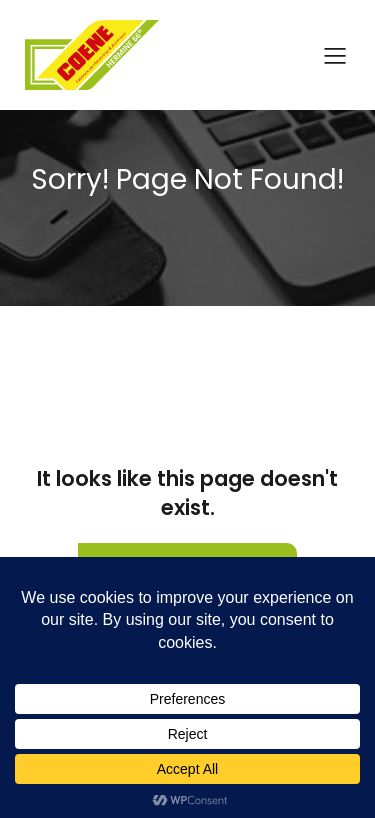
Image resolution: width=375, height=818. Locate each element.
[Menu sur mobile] (335, 55)
